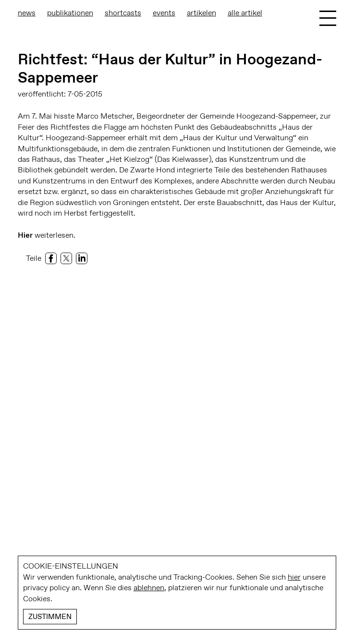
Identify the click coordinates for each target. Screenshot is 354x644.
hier (294, 577)
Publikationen (70, 13)
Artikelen (201, 13)
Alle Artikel (245, 13)
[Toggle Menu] (328, 18)
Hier (25, 235)
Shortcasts (123, 13)
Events (164, 13)
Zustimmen (50, 617)
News (27, 13)
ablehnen (149, 588)
